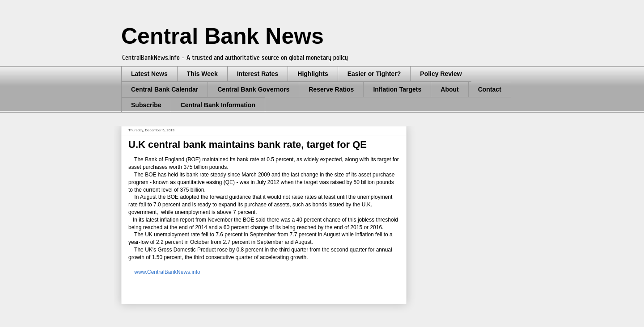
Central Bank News (222, 36)
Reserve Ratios (331, 89)
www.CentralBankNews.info (167, 272)
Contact (490, 89)
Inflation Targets (397, 89)
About (449, 89)
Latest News (149, 74)
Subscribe (146, 105)
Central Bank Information (218, 105)
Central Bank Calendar (165, 89)
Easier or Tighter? (374, 74)
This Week (202, 74)
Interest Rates (258, 74)
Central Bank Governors (253, 89)
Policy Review (441, 74)
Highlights (313, 74)
